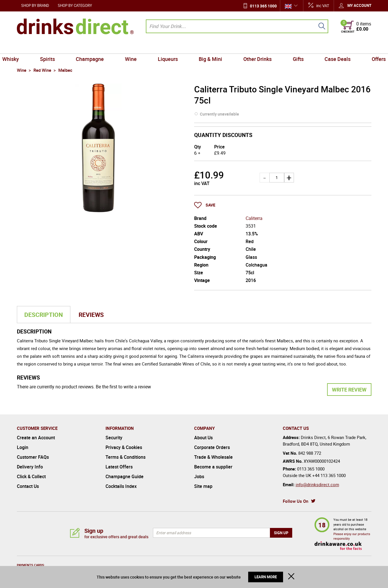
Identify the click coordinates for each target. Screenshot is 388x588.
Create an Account (36, 438)
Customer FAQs (33, 457)
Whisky (27, 47)
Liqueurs (170, 47)
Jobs (199, 476)
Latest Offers (119, 467)
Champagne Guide (125, 476)
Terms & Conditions (126, 457)
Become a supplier (213, 467)
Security (114, 438)
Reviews (91, 315)
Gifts (289, 47)
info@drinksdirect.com (317, 484)
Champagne (99, 47)
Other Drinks (252, 47)
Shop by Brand (35, 5)
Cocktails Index (121, 486)
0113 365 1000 (263, 6)
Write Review (349, 390)
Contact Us (28, 486)
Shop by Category (75, 5)
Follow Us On (296, 501)
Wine (136, 47)
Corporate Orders (212, 447)
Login (23, 447)
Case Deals (325, 47)
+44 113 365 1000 (329, 475)
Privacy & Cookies (124, 447)
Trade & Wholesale (213, 457)
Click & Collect (31, 476)
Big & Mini (209, 47)
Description (44, 315)
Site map (203, 486)
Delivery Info (30, 467)
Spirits (60, 47)
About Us (203, 438)
